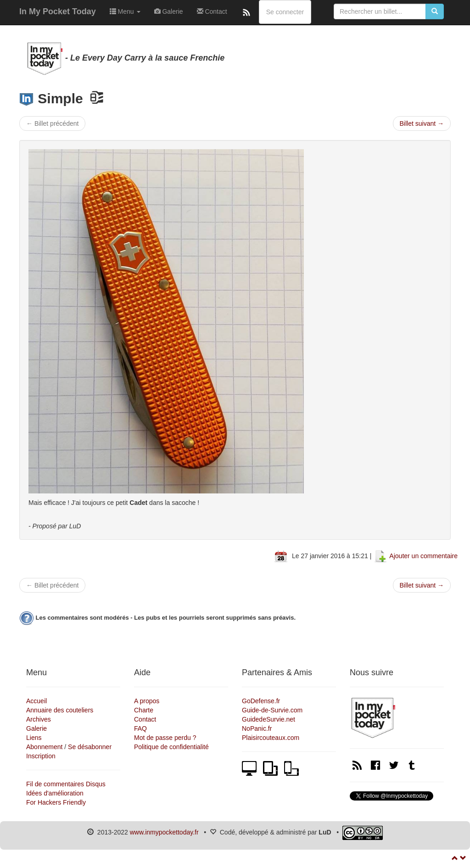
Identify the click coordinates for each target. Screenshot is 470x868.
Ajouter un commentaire (423, 556)
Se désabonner (90, 747)
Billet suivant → (422, 123)
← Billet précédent (52, 123)
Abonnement (44, 747)
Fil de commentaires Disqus (66, 784)
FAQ (140, 728)
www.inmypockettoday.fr (164, 832)
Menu (125, 11)
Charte (144, 710)
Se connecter (285, 12)
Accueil (36, 701)
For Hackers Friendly (56, 802)
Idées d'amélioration (55, 793)
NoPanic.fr (257, 728)
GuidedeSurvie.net (269, 719)
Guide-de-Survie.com (272, 710)
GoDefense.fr (261, 701)
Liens (34, 738)
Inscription (41, 756)
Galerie (169, 11)
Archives (39, 719)
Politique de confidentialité (171, 747)
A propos (147, 701)
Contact (212, 11)
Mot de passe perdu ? (165, 738)
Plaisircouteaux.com (271, 738)
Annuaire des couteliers (60, 710)
